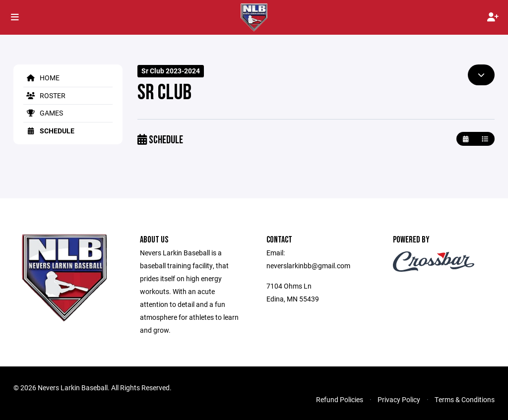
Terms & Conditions (465, 399)
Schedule (49, 131)
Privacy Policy (399, 399)
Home (41, 78)
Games (43, 113)
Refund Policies (340, 399)
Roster (44, 95)
